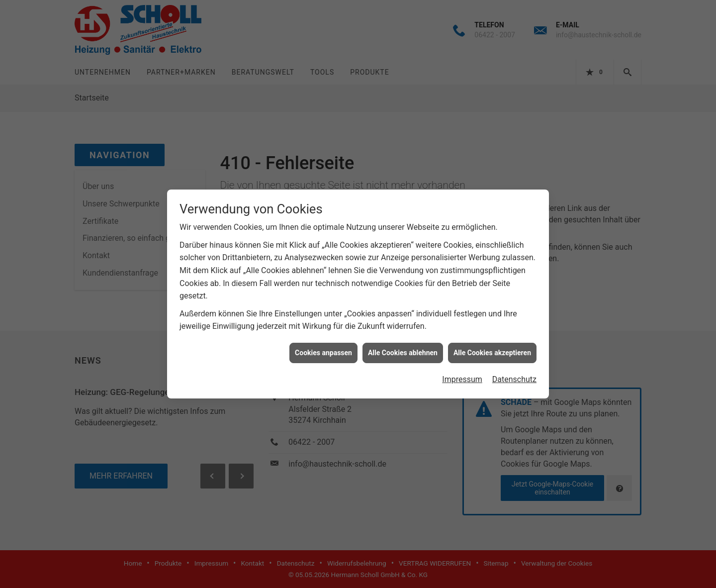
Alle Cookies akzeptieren (492, 348)
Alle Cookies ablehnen (403, 348)
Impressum (462, 375)
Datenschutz (514, 375)
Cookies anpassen (323, 348)
